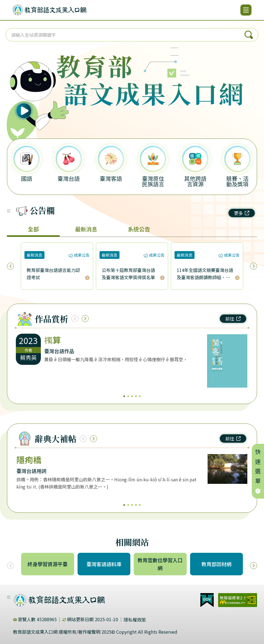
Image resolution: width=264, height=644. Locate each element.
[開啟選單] (246, 10)
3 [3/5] (132, 396)
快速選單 (258, 471)
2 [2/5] (128, 396)
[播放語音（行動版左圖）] (35, 91)
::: (9, 210)
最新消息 (86, 229)
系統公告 (139, 229)
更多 (242, 213)
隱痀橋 (29, 460)
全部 (33, 229)
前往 (233, 319)
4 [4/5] (136, 396)
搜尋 (249, 35)
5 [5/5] (140, 396)
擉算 (53, 340)
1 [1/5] (124, 396)
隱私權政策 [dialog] (135, 620)
